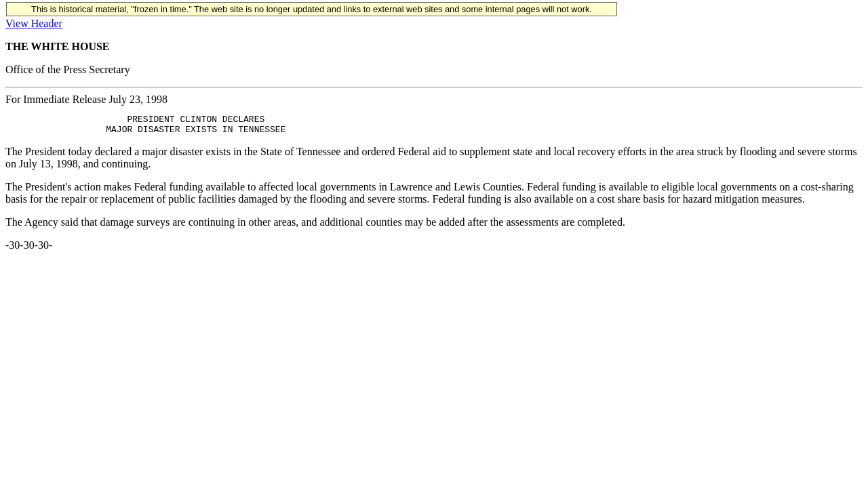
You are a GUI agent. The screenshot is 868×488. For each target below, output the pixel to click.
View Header (34, 23)
